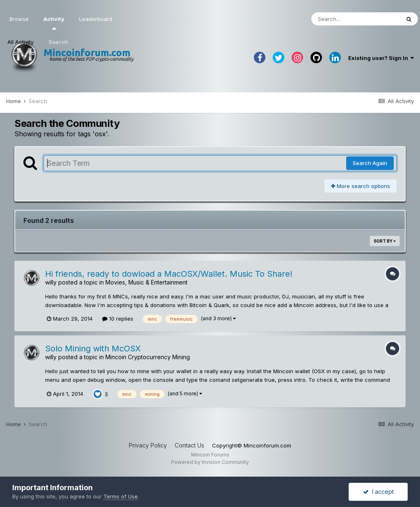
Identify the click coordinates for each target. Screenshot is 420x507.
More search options (361, 186)
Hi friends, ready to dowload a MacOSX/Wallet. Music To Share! (169, 274)
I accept (378, 492)
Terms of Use (121, 496)
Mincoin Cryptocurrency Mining (148, 357)
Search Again (370, 163)
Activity (54, 23)
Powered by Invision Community (210, 462)
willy (51, 282)
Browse (19, 19)
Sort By (385, 241)
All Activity (21, 42)
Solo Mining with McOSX (93, 349)
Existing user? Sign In (381, 58)
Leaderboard (96, 19)
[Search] (356, 19)
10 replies (118, 319)
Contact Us (189, 445)
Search (58, 42)
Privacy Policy (148, 445)
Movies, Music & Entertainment (146, 282)
